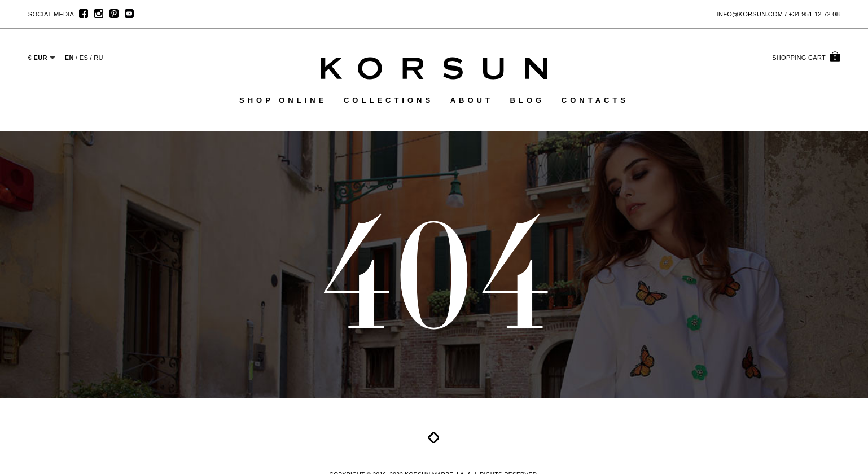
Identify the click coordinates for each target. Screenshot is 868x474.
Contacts (595, 100)
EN (69, 58)
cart (806, 58)
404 (434, 273)
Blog (528, 100)
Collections (389, 100)
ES (84, 58)
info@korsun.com (750, 14)
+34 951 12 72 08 (814, 14)
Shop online (283, 100)
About (472, 100)
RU (98, 58)
